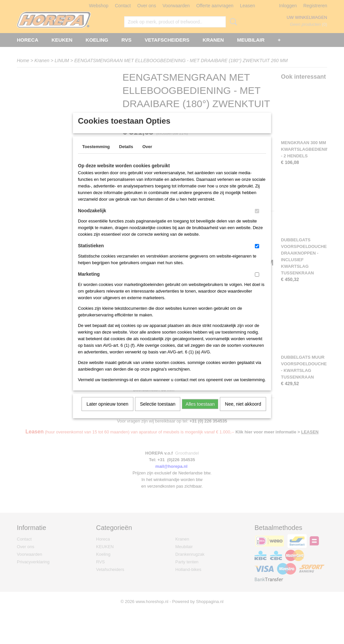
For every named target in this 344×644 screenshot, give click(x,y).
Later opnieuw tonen (107, 413)
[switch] (257, 220)
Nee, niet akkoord (243, 413)
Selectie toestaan (158, 413)
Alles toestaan (200, 413)
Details (126, 155)
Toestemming (96, 155)
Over (147, 155)
